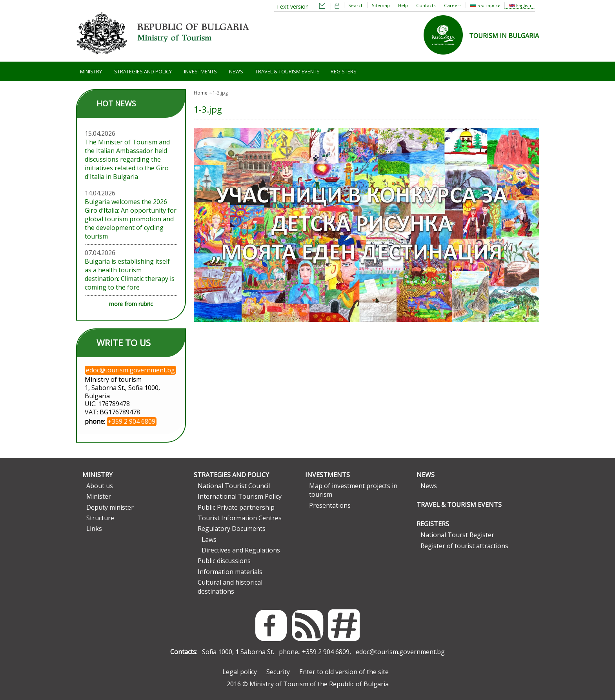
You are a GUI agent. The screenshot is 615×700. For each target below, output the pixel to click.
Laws (209, 540)
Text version (292, 6)
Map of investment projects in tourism (353, 490)
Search (356, 5)
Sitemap (381, 5)
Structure (100, 518)
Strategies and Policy (143, 71)
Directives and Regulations (241, 550)
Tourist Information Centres (240, 518)
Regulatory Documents (232, 529)
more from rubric (131, 304)
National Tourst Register (457, 535)
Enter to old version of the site (344, 672)
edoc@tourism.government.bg (400, 652)
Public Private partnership (236, 507)
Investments (200, 71)
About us (100, 486)
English (520, 5)
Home (201, 93)
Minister (99, 496)
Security (278, 672)
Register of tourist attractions (464, 546)
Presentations (330, 505)
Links (94, 529)
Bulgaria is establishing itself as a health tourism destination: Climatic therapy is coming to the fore (130, 274)
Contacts (426, 5)
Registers (344, 71)
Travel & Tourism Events (287, 71)
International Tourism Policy (240, 496)
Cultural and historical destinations (230, 587)
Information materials (230, 572)
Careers (453, 5)
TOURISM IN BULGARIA (504, 36)
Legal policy (240, 672)
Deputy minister (110, 507)
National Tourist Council (234, 486)
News (236, 71)
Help (403, 5)
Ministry (91, 71)
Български (485, 5)
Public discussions (224, 561)
